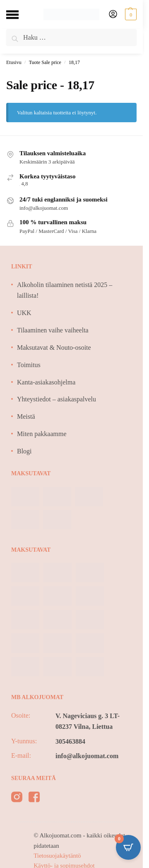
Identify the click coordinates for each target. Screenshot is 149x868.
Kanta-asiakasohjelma (46, 382)
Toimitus (29, 365)
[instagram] (17, 798)
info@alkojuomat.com (87, 756)
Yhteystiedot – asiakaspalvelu (56, 399)
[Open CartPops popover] (128, 847)
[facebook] (34, 798)
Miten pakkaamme (42, 434)
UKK (24, 313)
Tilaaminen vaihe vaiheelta (53, 330)
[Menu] (19, 14)
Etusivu (14, 62)
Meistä (26, 416)
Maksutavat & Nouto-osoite (54, 347)
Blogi (24, 451)
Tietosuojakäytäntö (57, 856)
